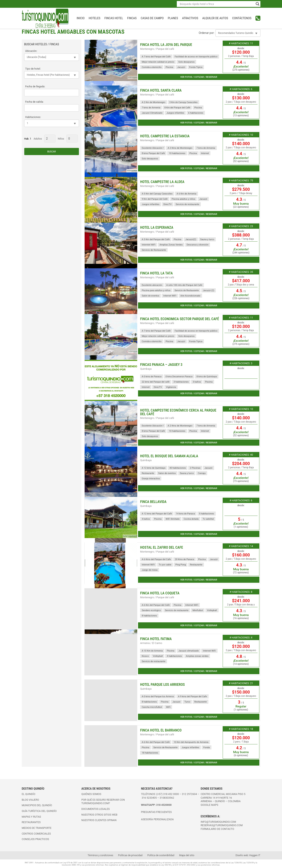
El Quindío (29, 794)
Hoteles (95, 18)
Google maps (209, 805)
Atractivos (190, 18)
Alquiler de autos (215, 18)
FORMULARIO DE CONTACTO (217, 829)
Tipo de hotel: (33, 69)
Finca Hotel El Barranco (161, 730)
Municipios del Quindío (37, 805)
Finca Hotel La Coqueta (160, 593)
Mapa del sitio (187, 855)
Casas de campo (152, 18)
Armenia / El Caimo (151, 643)
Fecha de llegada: (35, 86)
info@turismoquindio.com (218, 822)
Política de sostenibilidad (161, 855)
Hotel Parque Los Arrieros (162, 685)
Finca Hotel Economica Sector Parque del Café (180, 319)
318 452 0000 (171, 794)
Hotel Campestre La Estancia (165, 136)
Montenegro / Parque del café (157, 49)
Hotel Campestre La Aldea (162, 182)
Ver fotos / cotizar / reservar (199, 77)
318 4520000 (164, 805)
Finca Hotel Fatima (156, 639)
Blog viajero (30, 800)
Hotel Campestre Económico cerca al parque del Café (178, 412)
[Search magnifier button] (258, 4)
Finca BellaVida (153, 502)
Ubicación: (31, 51)
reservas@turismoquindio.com (222, 825)
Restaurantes (31, 822)
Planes (173, 18)
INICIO (81, 18)
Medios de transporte (37, 828)
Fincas (132, 18)
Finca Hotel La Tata (156, 273)
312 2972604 (189, 794)
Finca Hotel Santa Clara (161, 90)
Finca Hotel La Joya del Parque (166, 45)
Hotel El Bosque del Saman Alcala (169, 456)
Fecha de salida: (34, 102)
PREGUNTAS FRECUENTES (156, 812)
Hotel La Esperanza (157, 228)
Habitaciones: (33, 117)
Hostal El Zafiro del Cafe (161, 547)
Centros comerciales (36, 834)
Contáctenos (242, 18)
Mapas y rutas (32, 817)
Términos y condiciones (100, 855)
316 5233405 (150, 798)
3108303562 (167, 798)
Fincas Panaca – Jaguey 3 (161, 365)
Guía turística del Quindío (39, 811)
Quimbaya (146, 369)
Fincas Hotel (114, 18)
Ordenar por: (206, 33)
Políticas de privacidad (130, 855)
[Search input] (217, 4)
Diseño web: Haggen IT (248, 855)
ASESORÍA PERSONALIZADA (157, 819)
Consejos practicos (35, 839)
